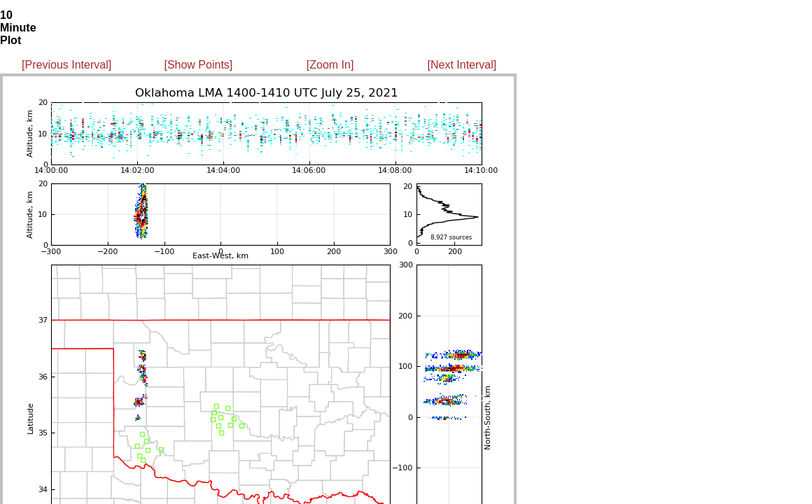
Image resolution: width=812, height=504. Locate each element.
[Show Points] (198, 65)
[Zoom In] (330, 65)
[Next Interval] (462, 65)
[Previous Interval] (66, 65)
